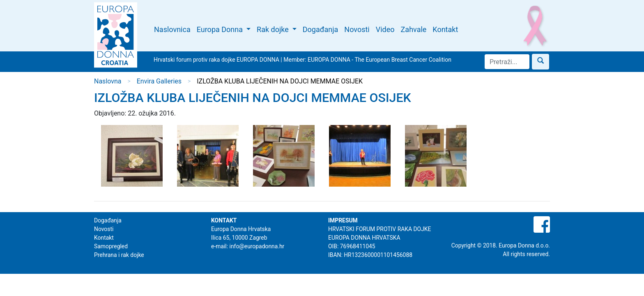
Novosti (357, 29)
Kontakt (445, 29)
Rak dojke (274, 29)
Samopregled (111, 246)
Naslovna (108, 81)
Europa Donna (221, 29)
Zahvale (414, 29)
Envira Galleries (159, 81)
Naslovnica (172, 29)
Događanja (321, 29)
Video (385, 29)
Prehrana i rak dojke (119, 255)
